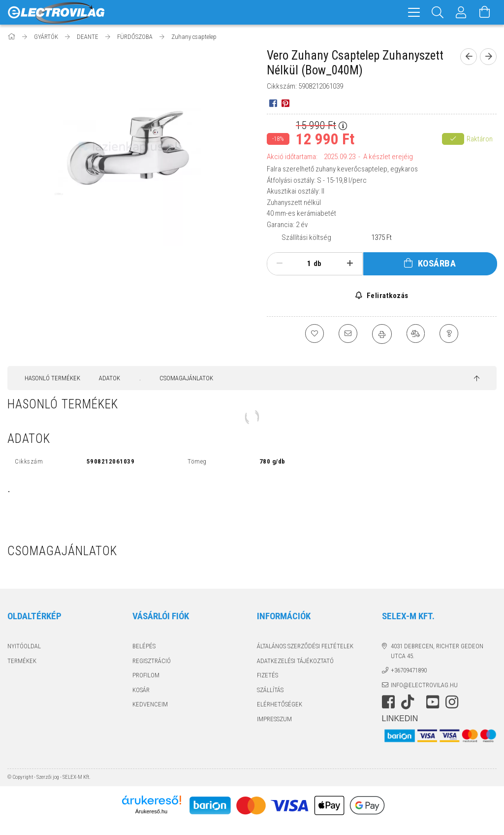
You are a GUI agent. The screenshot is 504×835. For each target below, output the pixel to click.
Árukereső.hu (151, 811)
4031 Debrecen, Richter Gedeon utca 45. (437, 651)
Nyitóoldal (24, 646)
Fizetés (268, 675)
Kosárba (437, 263)
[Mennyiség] (304, 264)
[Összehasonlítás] (416, 334)
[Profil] (461, 12)
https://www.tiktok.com (410, 702)
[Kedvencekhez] (313, 334)
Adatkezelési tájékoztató (295, 661)
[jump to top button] (477, 379)
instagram (452, 702)
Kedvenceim (150, 704)
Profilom (146, 675)
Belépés (144, 646)
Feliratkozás (387, 296)
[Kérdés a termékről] (451, 334)
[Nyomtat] (382, 334)
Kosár (141, 690)
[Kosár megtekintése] (485, 12)
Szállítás (270, 690)
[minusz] (279, 264)
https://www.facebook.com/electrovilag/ (388, 702)
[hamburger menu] (414, 12)
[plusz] (350, 264)
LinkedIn (400, 719)
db (317, 264)
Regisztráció (152, 661)
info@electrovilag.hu (424, 685)
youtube (433, 702)
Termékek (22, 661)
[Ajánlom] (347, 334)
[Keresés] (438, 12)
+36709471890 (409, 670)
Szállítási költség (306, 237)
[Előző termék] (469, 57)
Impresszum (274, 719)
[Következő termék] (488, 57)
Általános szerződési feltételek (305, 646)
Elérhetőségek (280, 704)
